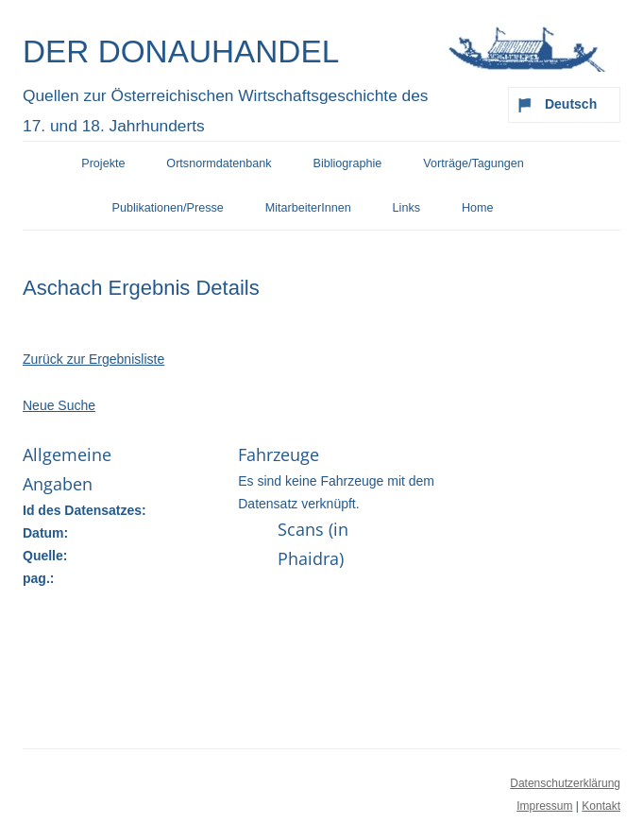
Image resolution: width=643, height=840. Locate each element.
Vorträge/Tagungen (473, 163)
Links (406, 208)
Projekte (103, 163)
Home (478, 208)
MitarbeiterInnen (308, 208)
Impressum (544, 806)
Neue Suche (59, 405)
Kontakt (601, 806)
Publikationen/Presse (168, 208)
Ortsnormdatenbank (219, 163)
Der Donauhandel (181, 51)
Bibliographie (348, 163)
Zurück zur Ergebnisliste (93, 359)
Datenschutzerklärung (565, 783)
